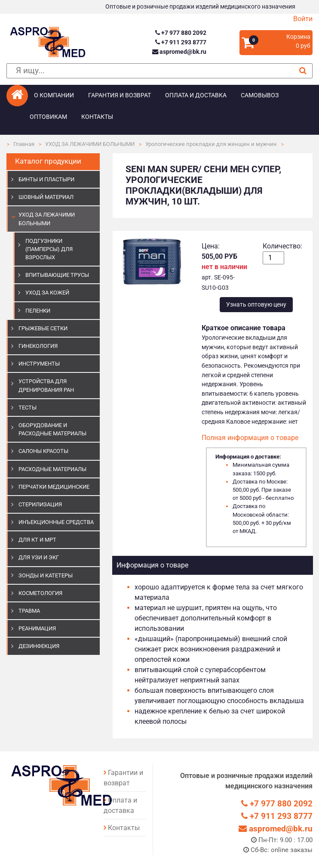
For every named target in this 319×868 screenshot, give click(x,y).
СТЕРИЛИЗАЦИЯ (40, 504)
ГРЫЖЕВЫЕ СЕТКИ (43, 328)
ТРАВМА (29, 611)
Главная (24, 144)
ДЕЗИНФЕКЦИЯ (39, 646)
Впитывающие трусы (57, 275)
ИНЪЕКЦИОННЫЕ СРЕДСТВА (56, 522)
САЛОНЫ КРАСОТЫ (43, 451)
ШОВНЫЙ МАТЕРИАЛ (46, 197)
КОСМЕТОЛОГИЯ (40, 593)
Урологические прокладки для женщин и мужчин (211, 144)
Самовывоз (260, 95)
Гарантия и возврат (120, 95)
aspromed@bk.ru (179, 52)
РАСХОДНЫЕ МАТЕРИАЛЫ (52, 469)
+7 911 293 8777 (181, 42)
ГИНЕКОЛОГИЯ (38, 346)
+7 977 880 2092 (181, 33)
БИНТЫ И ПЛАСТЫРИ (46, 179)
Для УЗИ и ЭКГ (39, 557)
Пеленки (38, 311)
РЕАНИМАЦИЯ (37, 628)
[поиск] (159, 71)
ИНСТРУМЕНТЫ (39, 364)
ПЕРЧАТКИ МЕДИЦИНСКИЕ (54, 487)
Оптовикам (48, 117)
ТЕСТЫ (28, 408)
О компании (54, 95)
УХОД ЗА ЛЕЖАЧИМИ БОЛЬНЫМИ (90, 144)
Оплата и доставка (196, 95)
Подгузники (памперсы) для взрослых (49, 249)
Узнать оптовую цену (256, 305)
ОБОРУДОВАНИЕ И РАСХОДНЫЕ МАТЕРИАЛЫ (52, 429)
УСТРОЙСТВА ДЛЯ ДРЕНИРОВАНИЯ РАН (46, 385)
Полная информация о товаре (250, 438)
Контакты (97, 117)
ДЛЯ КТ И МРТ (37, 540)
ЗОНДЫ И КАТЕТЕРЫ (46, 575)
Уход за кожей (47, 293)
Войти (303, 19)
